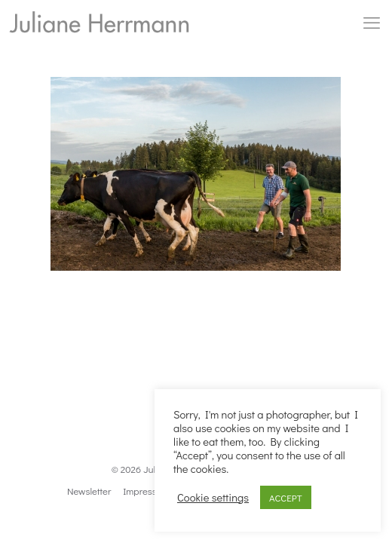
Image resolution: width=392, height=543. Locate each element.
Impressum (146, 491)
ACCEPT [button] (286, 497)
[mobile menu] (372, 23)
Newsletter (89, 491)
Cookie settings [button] (213, 498)
